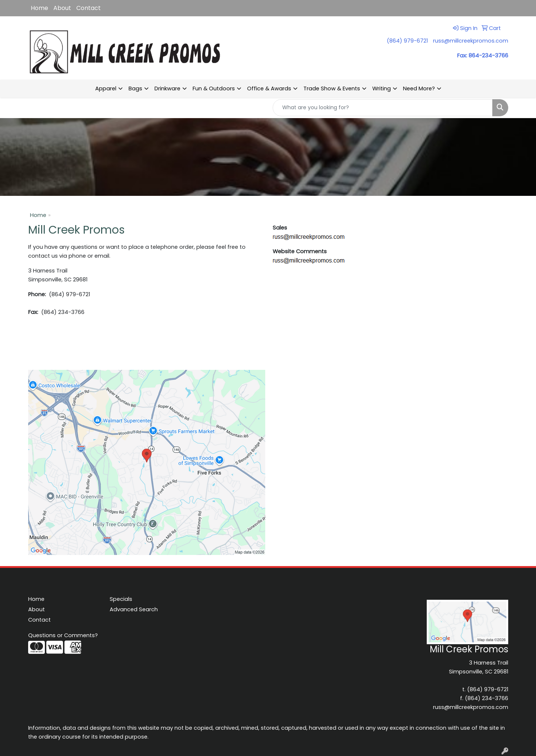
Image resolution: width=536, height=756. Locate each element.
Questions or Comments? (63, 635)
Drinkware (167, 88)
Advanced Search (134, 609)
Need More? (419, 88)
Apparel (106, 88)
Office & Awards (269, 88)
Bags (135, 88)
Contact (89, 8)
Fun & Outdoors (214, 88)
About (62, 8)
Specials (121, 599)
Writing (382, 88)
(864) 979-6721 (407, 41)
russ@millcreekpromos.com (471, 41)
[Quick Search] (383, 108)
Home (39, 8)
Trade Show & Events (332, 88)
